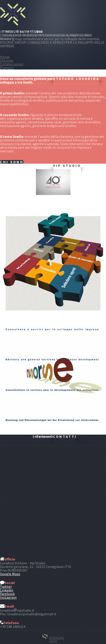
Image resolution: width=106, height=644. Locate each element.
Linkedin (7, 590)
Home (5, 57)
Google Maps (10, 574)
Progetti (7, 68)
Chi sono (7, 60)
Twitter (6, 587)
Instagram (8, 597)
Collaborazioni (12, 64)
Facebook (7, 594)
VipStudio (53, 638)
